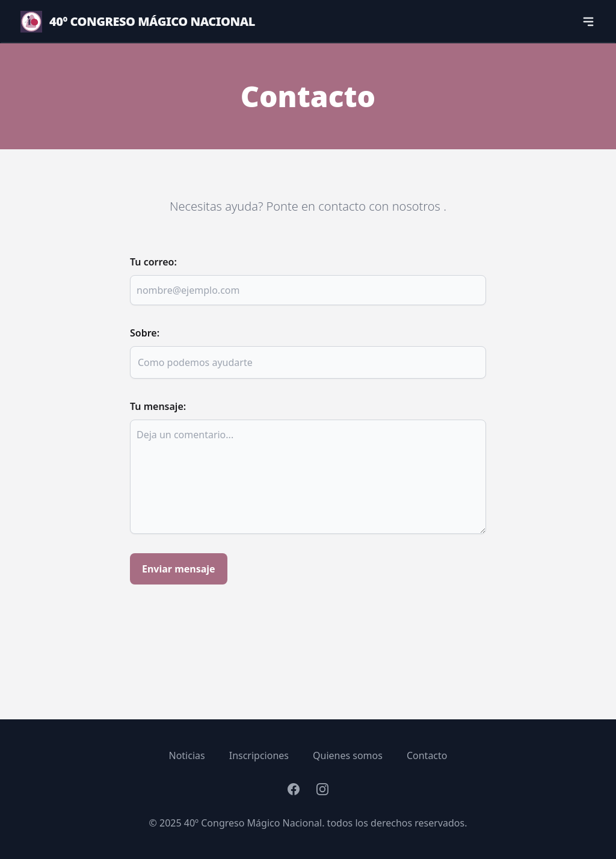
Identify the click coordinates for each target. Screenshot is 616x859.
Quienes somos (348, 755)
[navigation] (588, 22)
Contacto (427, 755)
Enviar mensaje (179, 569)
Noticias (187, 755)
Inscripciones (259, 755)
